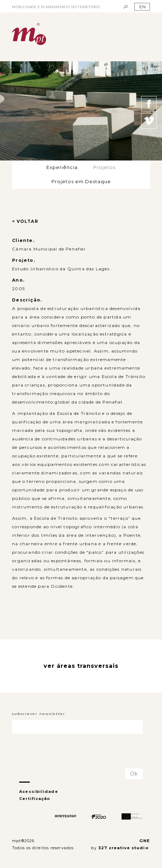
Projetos (104, 167)
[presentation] (54, 751)
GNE (144, 841)
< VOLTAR (25, 221)
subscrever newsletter (39, 714)
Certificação (35, 799)
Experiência (62, 167)
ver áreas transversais (81, 666)
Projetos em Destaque (81, 181)
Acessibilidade (38, 791)
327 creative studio (124, 848)
